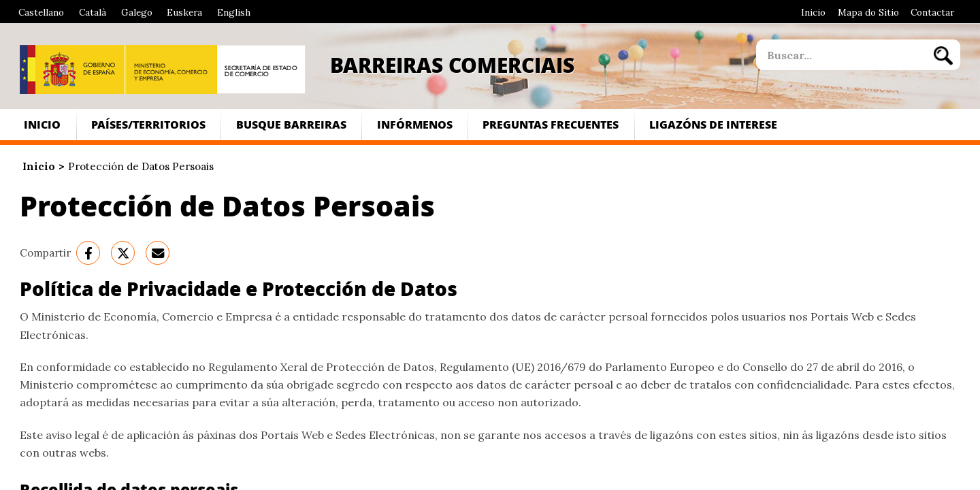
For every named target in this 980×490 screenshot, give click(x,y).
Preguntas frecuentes (551, 124)
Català (93, 12)
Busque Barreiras (291, 124)
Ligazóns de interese (713, 124)
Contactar (932, 12)
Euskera (184, 12)
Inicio (813, 12)
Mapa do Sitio (868, 12)
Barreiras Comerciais (452, 65)
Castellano (41, 12)
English (234, 12)
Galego (137, 12)
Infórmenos (415, 124)
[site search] (841, 55)
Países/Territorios (148, 124)
